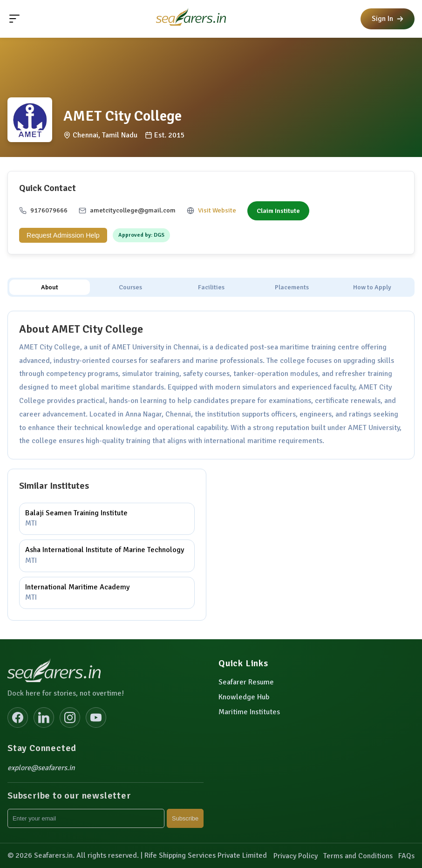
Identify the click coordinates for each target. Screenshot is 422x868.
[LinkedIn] (44, 718)
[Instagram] (70, 718)
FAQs (406, 856)
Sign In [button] (388, 19)
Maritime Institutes (249, 712)
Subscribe (185, 818)
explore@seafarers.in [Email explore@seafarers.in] (41, 768)
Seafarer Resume (246, 682)
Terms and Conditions (358, 856)
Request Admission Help (63, 235)
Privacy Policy (296, 856)
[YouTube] (96, 718)
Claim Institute (278, 211)
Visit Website (217, 210)
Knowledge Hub (244, 697)
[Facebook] (18, 718)
